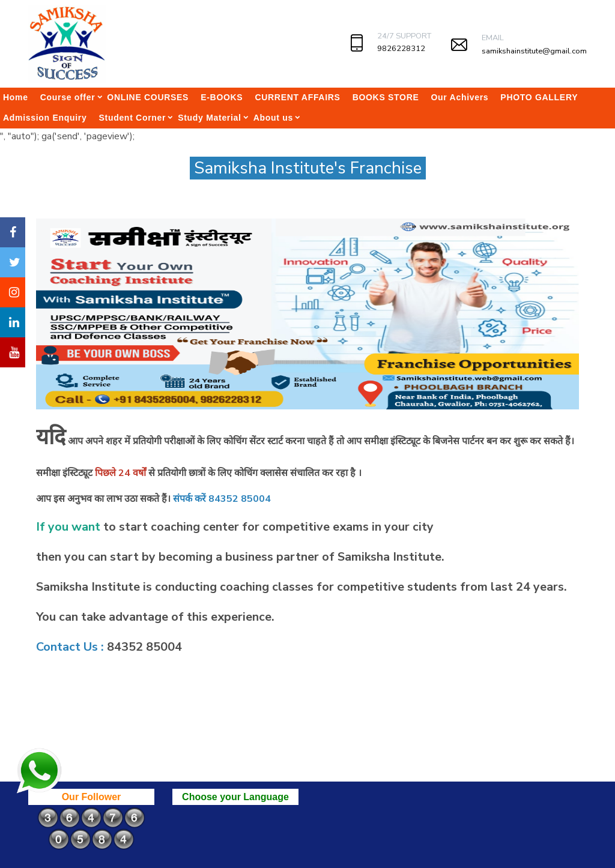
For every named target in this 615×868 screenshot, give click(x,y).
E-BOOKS (222, 97)
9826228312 (401, 49)
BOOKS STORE (386, 97)
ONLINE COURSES (148, 97)
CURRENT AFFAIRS (297, 97)
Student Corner (132, 118)
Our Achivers (460, 97)
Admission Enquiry (45, 118)
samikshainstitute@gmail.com (534, 51)
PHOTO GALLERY (539, 97)
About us (273, 118)
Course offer (68, 97)
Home (16, 97)
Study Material (210, 118)
